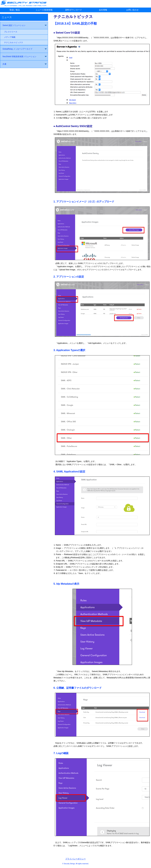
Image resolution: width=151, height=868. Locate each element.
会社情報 (103, 10)
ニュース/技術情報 (44, 10)
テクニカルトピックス (14, 43)
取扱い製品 (15, 10)
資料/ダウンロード (74, 10)
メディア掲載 (10, 37)
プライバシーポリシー (75, 859)
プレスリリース (11, 32)
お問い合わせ (132, 10)
